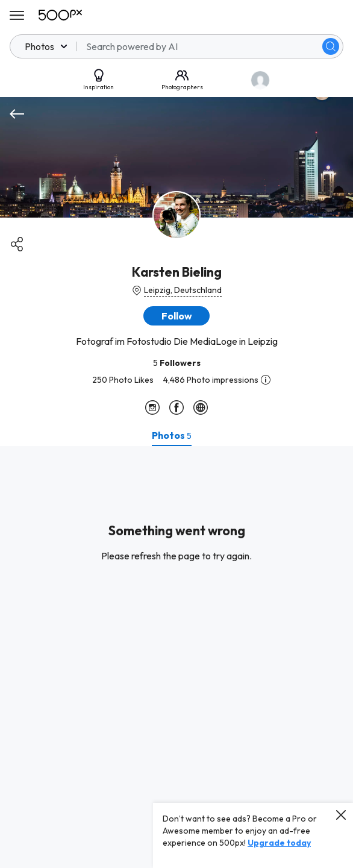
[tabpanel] (176, 657)
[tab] (172, 435)
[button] (176, 316)
